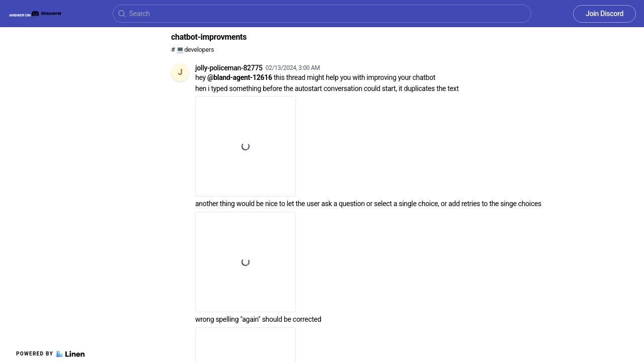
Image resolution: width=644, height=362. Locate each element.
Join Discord (605, 14)
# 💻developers (192, 50)
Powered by (50, 354)
